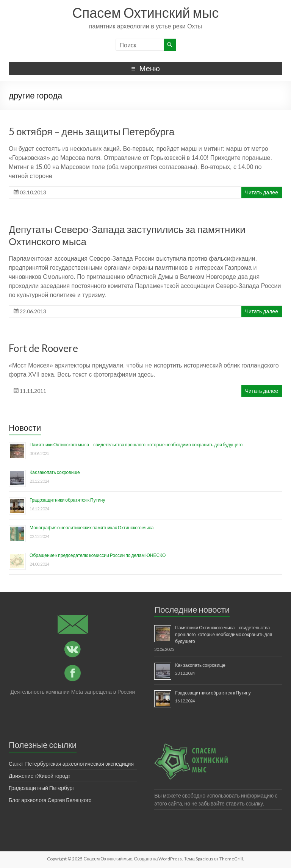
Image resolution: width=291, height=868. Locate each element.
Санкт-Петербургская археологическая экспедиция (71, 764)
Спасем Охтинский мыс (146, 13)
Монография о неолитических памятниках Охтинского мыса (92, 528)
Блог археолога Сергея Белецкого (50, 800)
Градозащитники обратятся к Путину (67, 500)
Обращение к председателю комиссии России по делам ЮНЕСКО (98, 555)
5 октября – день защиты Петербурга (92, 131)
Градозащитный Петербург (41, 788)
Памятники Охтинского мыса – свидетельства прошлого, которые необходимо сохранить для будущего (136, 445)
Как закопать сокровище (55, 472)
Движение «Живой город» (40, 776)
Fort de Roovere (43, 348)
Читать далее (262, 192)
